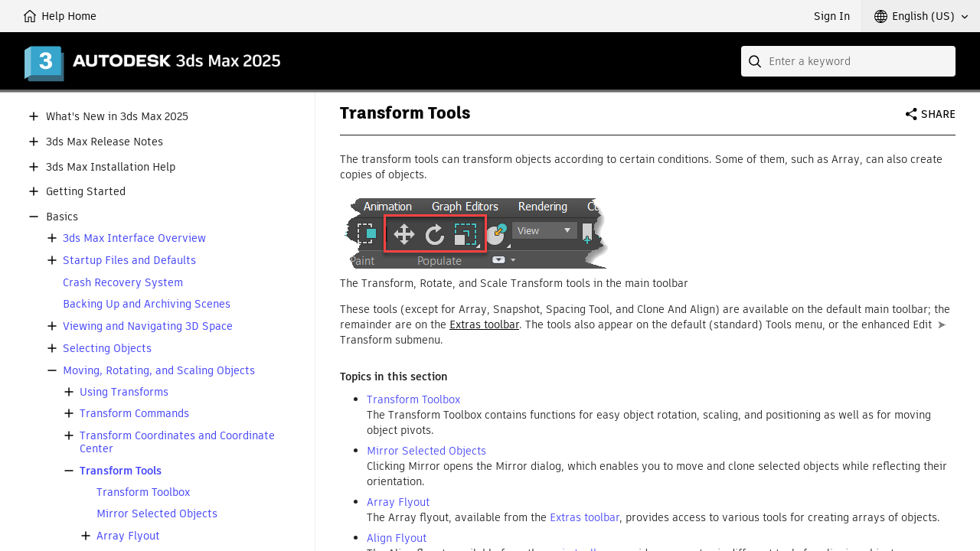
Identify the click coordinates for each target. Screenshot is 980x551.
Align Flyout (397, 538)
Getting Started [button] (86, 192)
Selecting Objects (107, 349)
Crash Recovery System (123, 283)
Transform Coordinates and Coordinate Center (177, 442)
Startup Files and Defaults (129, 261)
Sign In (832, 16)
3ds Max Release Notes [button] (105, 142)
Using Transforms (124, 392)
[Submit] (756, 61)
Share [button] (938, 114)
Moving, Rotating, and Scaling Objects (159, 371)
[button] (921, 16)
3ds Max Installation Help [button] (111, 167)
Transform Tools (121, 471)
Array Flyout (128, 536)
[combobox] (848, 61)
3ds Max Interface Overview (134, 238)
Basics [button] (62, 217)
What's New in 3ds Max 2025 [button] (117, 117)
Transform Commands (134, 414)
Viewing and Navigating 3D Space (148, 326)
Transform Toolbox (143, 492)
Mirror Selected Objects (157, 514)
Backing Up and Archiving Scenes (147, 304)
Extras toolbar (484, 324)
